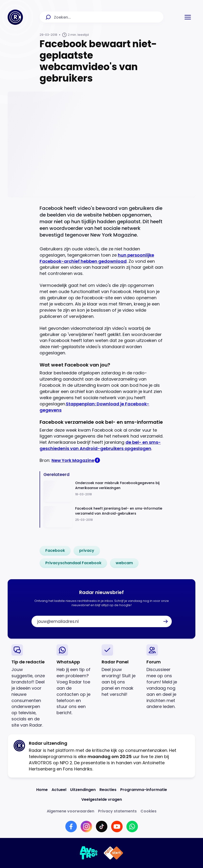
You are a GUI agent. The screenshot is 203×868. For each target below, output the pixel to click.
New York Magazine (73, 460)
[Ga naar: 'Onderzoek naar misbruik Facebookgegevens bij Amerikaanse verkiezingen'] (103, 491)
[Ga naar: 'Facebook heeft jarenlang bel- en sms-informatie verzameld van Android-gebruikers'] (103, 517)
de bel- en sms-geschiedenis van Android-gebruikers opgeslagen (100, 445)
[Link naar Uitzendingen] (83, 790)
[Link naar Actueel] (59, 790)
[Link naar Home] (42, 790)
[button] (188, 17)
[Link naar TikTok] (102, 827)
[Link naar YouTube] (117, 827)
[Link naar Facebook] (71, 827)
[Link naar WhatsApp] (132, 827)
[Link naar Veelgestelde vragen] (102, 799)
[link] (55, 551)
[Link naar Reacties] (108, 790)
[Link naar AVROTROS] (89, 853)
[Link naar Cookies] (148, 811)
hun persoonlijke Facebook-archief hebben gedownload (97, 258)
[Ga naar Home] (15, 17)
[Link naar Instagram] (86, 827)
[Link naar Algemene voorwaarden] (70, 811)
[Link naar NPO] (113, 853)
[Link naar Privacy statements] (117, 811)
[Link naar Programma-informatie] (144, 790)
